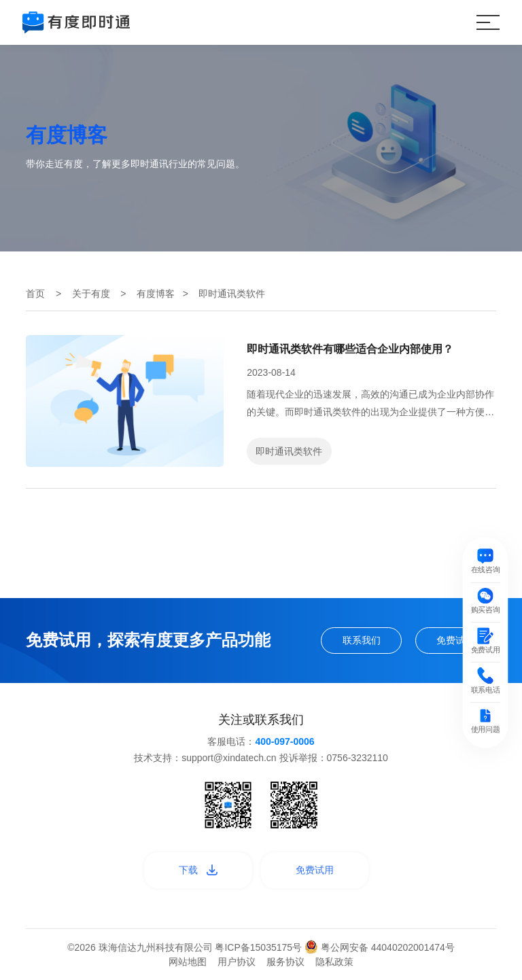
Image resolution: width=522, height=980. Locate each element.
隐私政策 (334, 962)
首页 (35, 294)
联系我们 (362, 640)
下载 (198, 870)
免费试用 (455, 640)
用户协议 (237, 962)
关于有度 (91, 294)
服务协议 (285, 962)
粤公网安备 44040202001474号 (380, 947)
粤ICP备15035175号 (260, 947)
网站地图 (188, 962)
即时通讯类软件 (289, 451)
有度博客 (156, 294)
